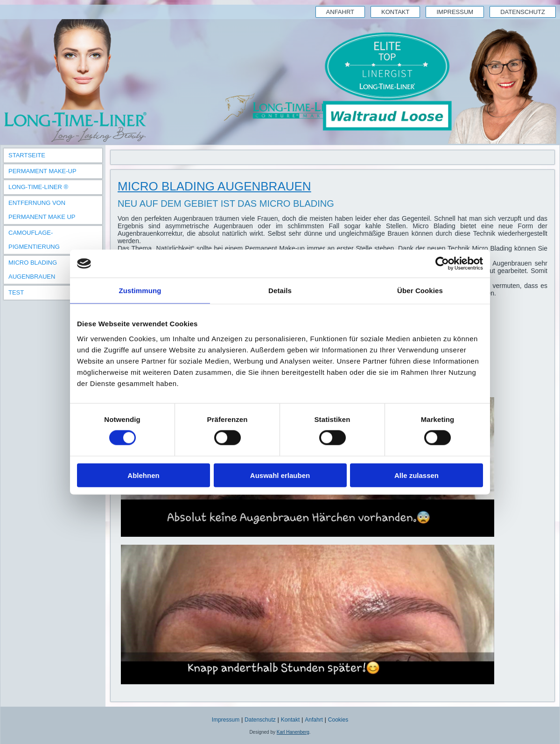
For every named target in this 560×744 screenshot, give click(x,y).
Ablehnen (143, 475)
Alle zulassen (416, 475)
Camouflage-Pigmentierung (34, 240)
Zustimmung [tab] (140, 291)
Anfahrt (340, 12)
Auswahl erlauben (280, 475)
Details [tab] (280, 291)
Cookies (338, 720)
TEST (16, 292)
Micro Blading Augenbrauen (33, 270)
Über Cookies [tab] (420, 291)
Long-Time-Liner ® (38, 187)
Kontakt (395, 12)
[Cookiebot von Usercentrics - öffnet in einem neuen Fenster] (442, 264)
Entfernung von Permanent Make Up (42, 210)
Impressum (455, 12)
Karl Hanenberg (293, 732)
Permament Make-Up (42, 171)
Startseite (27, 155)
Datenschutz (523, 12)
